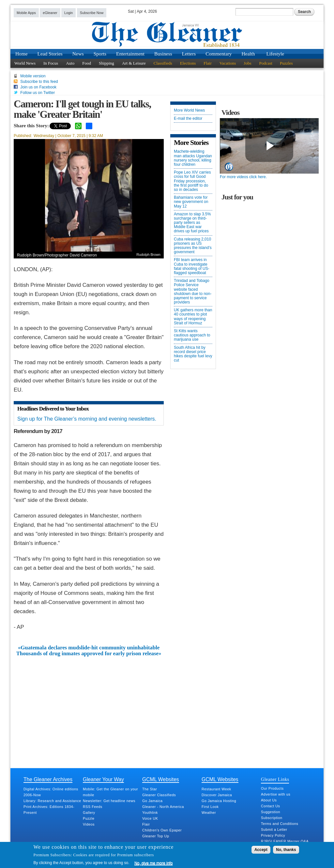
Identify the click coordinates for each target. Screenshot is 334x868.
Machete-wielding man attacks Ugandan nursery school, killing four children (193, 158)
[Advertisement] (89, 706)
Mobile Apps (26, 13)
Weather (209, 813)
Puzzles (286, 63)
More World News (189, 110)
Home (22, 54)
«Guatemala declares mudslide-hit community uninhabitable (89, 648)
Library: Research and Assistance (52, 801)
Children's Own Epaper (162, 830)
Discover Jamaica (217, 795)
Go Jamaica (152, 801)
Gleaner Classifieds (159, 795)
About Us (269, 800)
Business (163, 54)
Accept (261, 850)
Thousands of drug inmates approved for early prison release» (89, 654)
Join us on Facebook (38, 87)
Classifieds (163, 63)
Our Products (272, 788)
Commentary (219, 54)
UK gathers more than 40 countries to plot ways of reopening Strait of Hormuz (193, 317)
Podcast (266, 63)
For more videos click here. (243, 177)
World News (25, 63)
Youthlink (150, 813)
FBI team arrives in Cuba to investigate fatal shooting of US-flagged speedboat (192, 266)
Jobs (247, 63)
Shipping (106, 63)
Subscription (272, 818)
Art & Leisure (134, 63)
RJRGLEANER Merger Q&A (285, 841)
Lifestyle (275, 54)
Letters (189, 54)
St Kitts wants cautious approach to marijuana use (192, 335)
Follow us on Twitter (38, 93)
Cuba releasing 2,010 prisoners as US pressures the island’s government (193, 246)
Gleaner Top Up (156, 836)
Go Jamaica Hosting (219, 801)
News (78, 54)
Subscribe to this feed (39, 82)
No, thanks (286, 850)
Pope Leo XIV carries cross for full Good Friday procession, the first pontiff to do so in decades (192, 181)
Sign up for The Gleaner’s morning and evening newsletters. (87, 419)
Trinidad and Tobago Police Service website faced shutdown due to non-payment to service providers (193, 292)
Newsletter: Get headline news (109, 801)
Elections (188, 63)
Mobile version (33, 76)
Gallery (89, 813)
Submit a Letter (274, 829)
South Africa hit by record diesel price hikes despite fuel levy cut (193, 354)
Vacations (228, 63)
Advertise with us (276, 794)
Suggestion (271, 812)
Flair (208, 63)
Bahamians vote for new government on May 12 (191, 202)
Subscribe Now (92, 13)
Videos (89, 824)
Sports (100, 54)
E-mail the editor (188, 119)
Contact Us (270, 806)
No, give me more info (153, 863)
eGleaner (50, 13)
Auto (70, 63)
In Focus (51, 63)
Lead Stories (50, 54)
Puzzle (89, 818)
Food (87, 63)
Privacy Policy (273, 835)
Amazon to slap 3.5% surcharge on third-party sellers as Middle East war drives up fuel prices (192, 223)
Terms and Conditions (280, 824)
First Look (210, 807)
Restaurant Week (216, 789)
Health (248, 54)
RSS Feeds (93, 807)
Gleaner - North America (163, 807)
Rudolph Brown (148, 255)
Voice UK (150, 818)
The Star (150, 789)
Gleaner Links (275, 779)
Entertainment (130, 54)
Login (68, 13)
